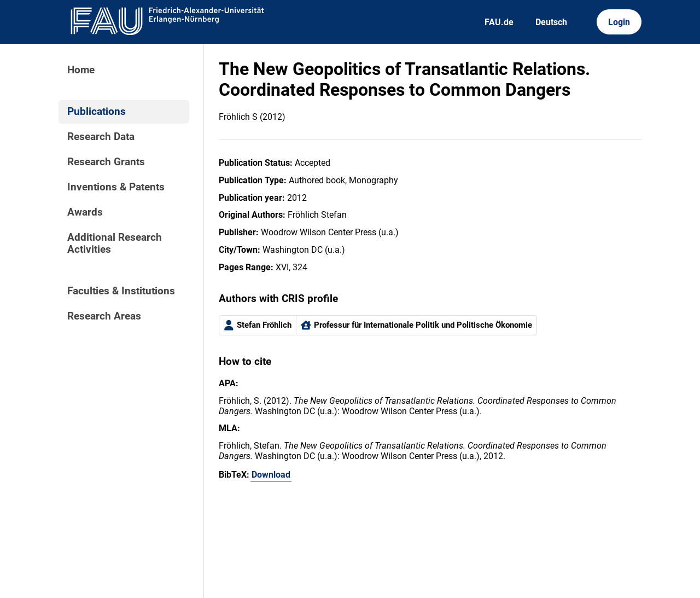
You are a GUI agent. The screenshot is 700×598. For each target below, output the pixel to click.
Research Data (101, 137)
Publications (97, 112)
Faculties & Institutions (121, 291)
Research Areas (104, 316)
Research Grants (106, 162)
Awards (85, 212)
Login (619, 22)
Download (271, 475)
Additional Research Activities (115, 243)
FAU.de (499, 22)
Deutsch (551, 22)
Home (81, 70)
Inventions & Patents (116, 187)
